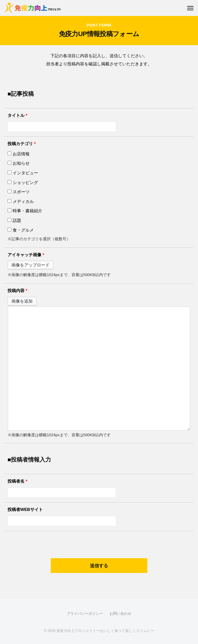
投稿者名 (17, 481)
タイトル (17, 115)
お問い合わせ (120, 614)
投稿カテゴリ (22, 144)
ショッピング (23, 182)
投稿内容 (17, 291)
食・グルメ (21, 230)
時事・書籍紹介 (25, 211)
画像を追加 (22, 301)
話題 (14, 220)
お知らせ (19, 163)
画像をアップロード (30, 265)
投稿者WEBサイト (25, 509)
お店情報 (19, 154)
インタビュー (23, 173)
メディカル (21, 201)
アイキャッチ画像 (26, 255)
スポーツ (19, 192)
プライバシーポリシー (85, 614)
